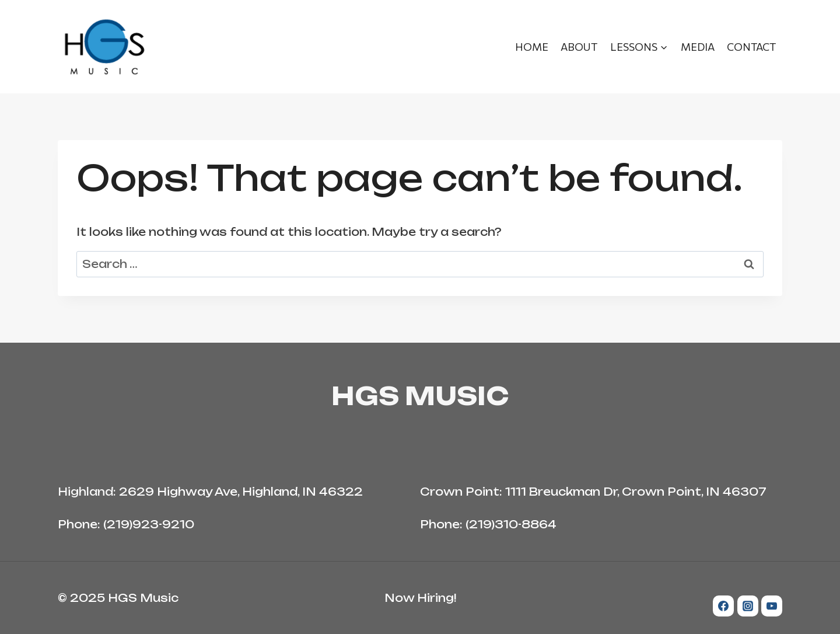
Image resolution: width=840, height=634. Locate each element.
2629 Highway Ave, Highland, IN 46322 (241, 492)
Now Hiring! (420, 598)
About (579, 47)
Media (698, 47)
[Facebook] (723, 606)
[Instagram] (748, 606)
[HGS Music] (104, 47)
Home (532, 47)
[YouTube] (772, 606)
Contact (751, 47)
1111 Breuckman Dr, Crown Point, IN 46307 (636, 492)
